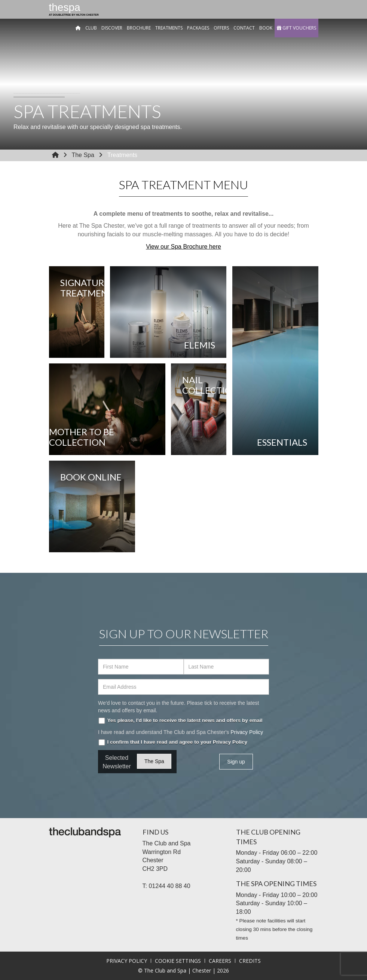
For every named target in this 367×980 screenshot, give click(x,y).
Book (266, 28)
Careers (220, 961)
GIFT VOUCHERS (296, 28)
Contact (244, 28)
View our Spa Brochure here (183, 247)
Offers (221, 28)
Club (91, 28)
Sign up (236, 762)
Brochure (139, 28)
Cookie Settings (178, 961)
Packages (198, 28)
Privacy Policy (247, 732)
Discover (112, 28)
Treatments (169, 28)
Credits (250, 961)
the (74, 10)
